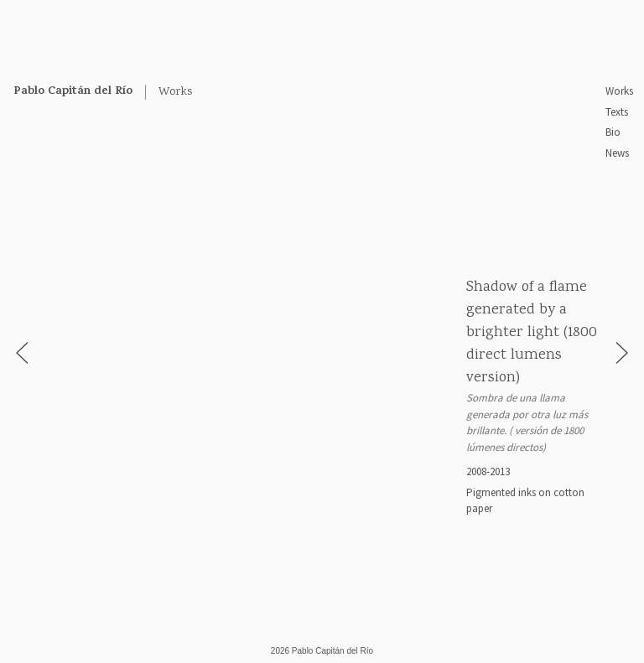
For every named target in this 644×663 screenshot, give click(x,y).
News (617, 153)
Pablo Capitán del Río (73, 92)
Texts (617, 112)
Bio (613, 132)
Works (619, 91)
